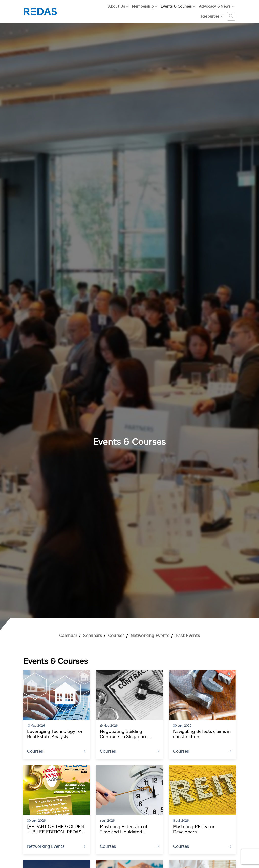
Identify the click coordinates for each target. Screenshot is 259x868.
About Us (118, 6)
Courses (116, 636)
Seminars (93, 636)
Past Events (188, 636)
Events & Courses (178, 6)
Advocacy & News (216, 6)
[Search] (231, 16)
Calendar (68, 636)
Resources (212, 16)
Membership (144, 6)
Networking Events (150, 636)
